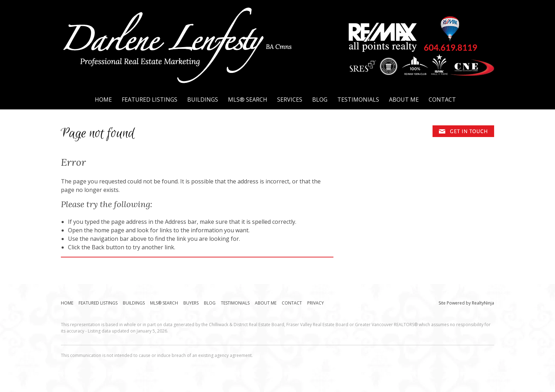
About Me (404, 100)
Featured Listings (150, 100)
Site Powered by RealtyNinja (466, 303)
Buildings (203, 100)
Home (103, 100)
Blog (320, 100)
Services (290, 100)
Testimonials (358, 100)
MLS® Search (248, 100)
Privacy (316, 303)
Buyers (191, 303)
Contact (442, 100)
